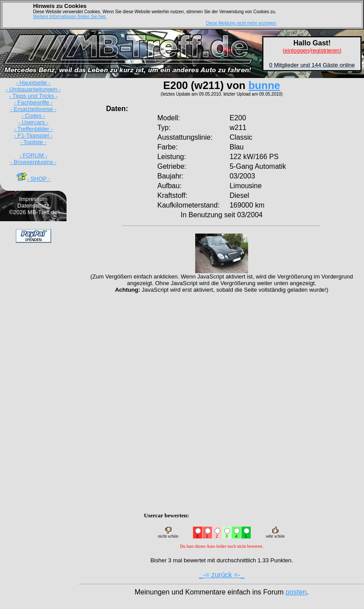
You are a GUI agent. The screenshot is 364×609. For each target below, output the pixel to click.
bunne (264, 85)
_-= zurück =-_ (221, 575)
